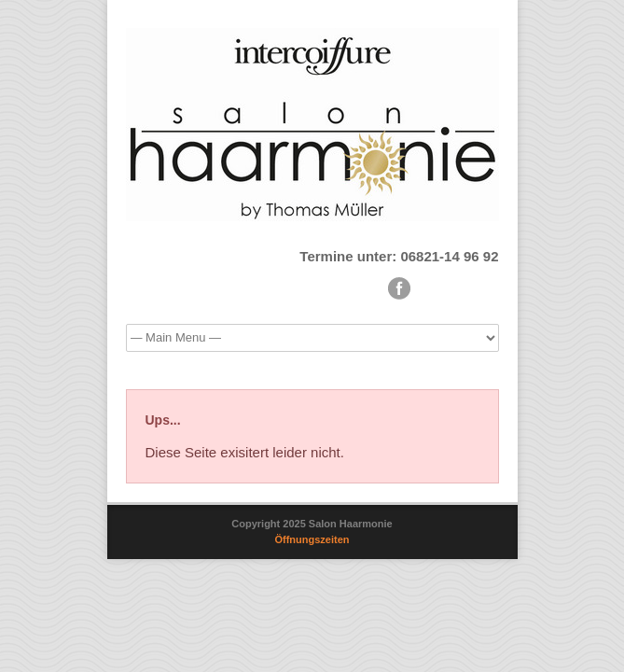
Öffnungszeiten (312, 539)
